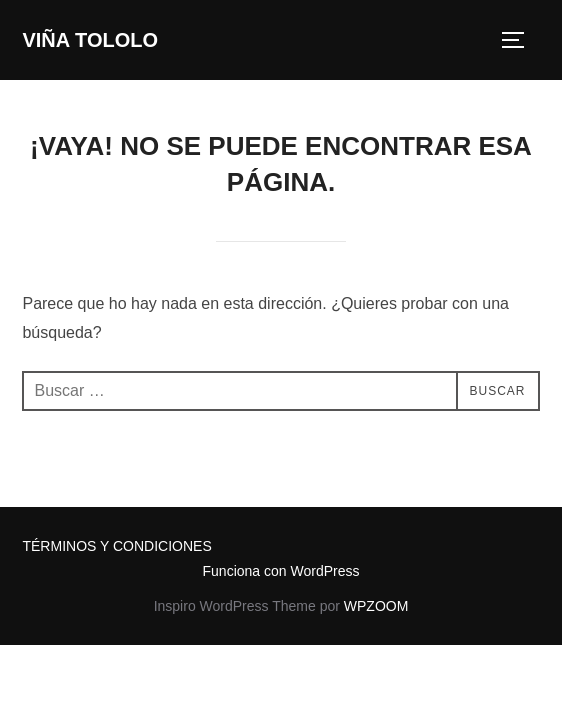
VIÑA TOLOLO (90, 40)
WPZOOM (376, 606)
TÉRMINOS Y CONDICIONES (116, 546)
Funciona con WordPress (281, 571)
